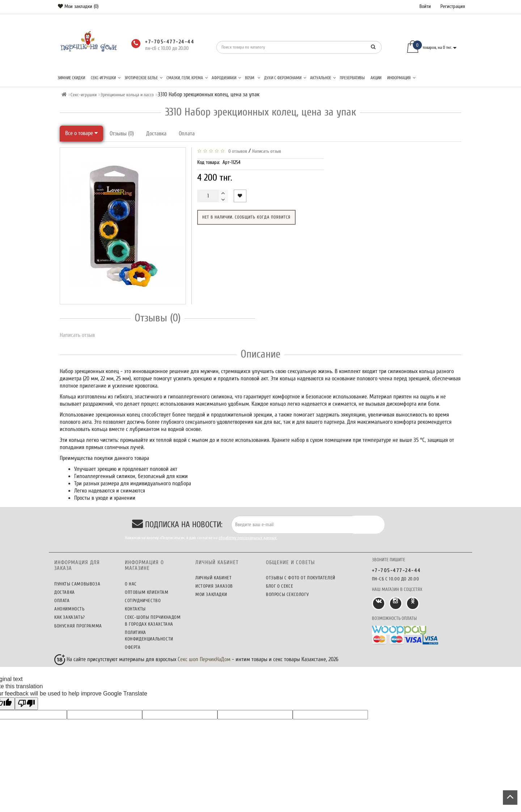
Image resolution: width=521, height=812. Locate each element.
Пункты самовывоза (77, 584)
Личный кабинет (213, 578)
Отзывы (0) (122, 134)
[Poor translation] (26, 704)
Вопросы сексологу (287, 594)
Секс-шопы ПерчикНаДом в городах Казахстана (153, 620)
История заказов (214, 586)
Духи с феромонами (285, 78)
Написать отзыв (267, 151)
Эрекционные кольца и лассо (127, 95)
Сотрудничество (143, 600)
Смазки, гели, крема (187, 78)
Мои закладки (211, 594)
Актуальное (323, 78)
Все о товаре (81, 133)
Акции (376, 78)
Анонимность (69, 609)
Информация (401, 78)
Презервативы (352, 78)
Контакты (135, 609)
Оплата (187, 134)
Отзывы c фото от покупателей (301, 578)
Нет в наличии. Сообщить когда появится (246, 217)
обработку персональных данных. (248, 538)
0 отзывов (237, 151)
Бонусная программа (78, 626)
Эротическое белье (144, 78)
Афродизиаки (226, 78)
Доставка (156, 134)
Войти (425, 6)
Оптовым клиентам (147, 592)
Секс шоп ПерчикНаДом (204, 659)
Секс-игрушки (106, 78)
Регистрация (453, 6)
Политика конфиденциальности (149, 636)
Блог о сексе (279, 586)
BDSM (253, 78)
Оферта (133, 647)
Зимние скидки (71, 78)
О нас (131, 584)
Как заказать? (70, 617)
